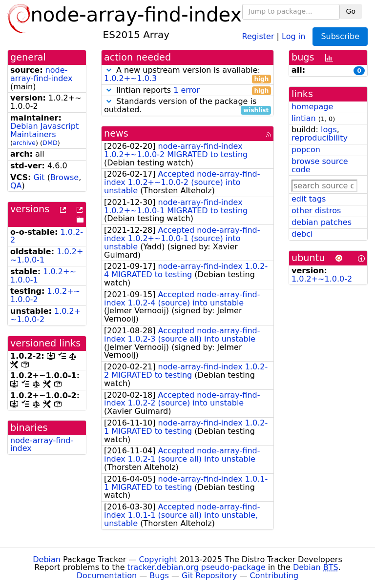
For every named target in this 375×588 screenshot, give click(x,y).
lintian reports (187, 91)
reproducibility (320, 138)
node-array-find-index (41, 74)
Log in (293, 36)
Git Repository (209, 576)
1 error (187, 90)
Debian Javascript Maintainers (44, 130)
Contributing (274, 576)
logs (329, 130)
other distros (316, 211)
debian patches (322, 222)
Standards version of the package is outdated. (187, 106)
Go (351, 11)
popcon (306, 150)
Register (258, 36)
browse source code (320, 165)
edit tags (309, 199)
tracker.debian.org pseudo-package (197, 567)
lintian (304, 118)
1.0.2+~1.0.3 (130, 78)
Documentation (107, 576)
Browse (64, 177)
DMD (50, 143)
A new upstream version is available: (187, 75)
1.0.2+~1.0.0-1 (43, 276)
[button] (109, 70)
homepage (312, 107)
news (116, 133)
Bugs (159, 576)
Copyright (158, 559)
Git (39, 177)
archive (24, 143)
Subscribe (340, 36)
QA (16, 186)
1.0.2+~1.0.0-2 (322, 279)
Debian (47, 559)
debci (302, 234)
